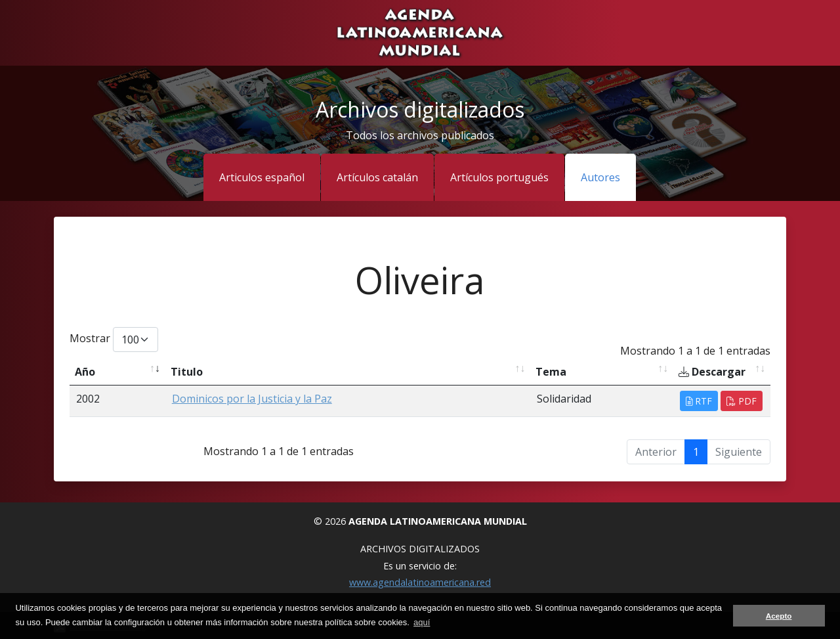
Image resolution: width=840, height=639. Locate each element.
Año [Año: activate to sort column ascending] (85, 372)
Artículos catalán (377, 177)
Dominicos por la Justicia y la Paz (252, 399)
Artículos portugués (499, 177)
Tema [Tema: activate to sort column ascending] (551, 372)
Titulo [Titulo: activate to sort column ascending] (187, 372)
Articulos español (262, 177)
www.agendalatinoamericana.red (420, 582)
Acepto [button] (779, 616)
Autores (600, 177)
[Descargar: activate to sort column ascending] (722, 372)
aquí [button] (422, 622)
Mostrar (114, 340)
